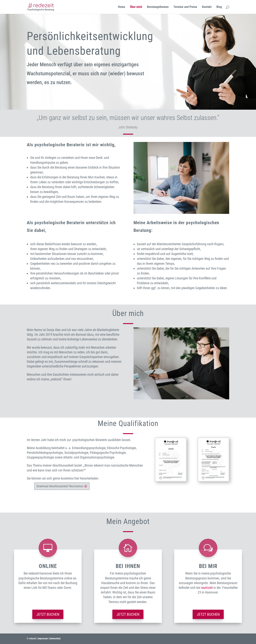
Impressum (43, 639)
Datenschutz (55, 639)
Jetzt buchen (48, 614)
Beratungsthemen (158, 7)
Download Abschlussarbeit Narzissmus (60, 486)
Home (122, 7)
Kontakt (207, 7)
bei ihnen (128, 566)
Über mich (136, 7)
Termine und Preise (185, 7)
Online (48, 566)
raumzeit (207, 588)
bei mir (208, 566)
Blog (219, 7)
